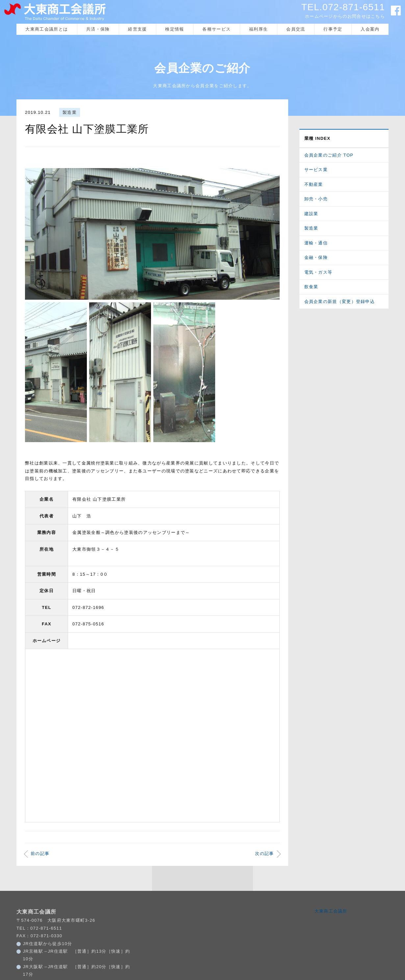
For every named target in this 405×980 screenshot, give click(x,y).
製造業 (70, 114)
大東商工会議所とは (47, 30)
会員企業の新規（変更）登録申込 (340, 302)
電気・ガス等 (318, 273)
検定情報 (175, 30)
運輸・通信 (316, 244)
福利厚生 (258, 30)
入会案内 (370, 30)
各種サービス (216, 30)
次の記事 (264, 872)
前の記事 (40, 872)
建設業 (311, 215)
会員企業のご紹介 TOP (329, 156)
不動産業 (314, 185)
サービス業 (316, 171)
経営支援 (137, 30)
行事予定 (333, 30)
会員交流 (296, 30)
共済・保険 (98, 30)
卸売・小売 (316, 200)
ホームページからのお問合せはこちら (345, 16)
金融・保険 (316, 259)
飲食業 (311, 288)
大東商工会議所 (331, 929)
